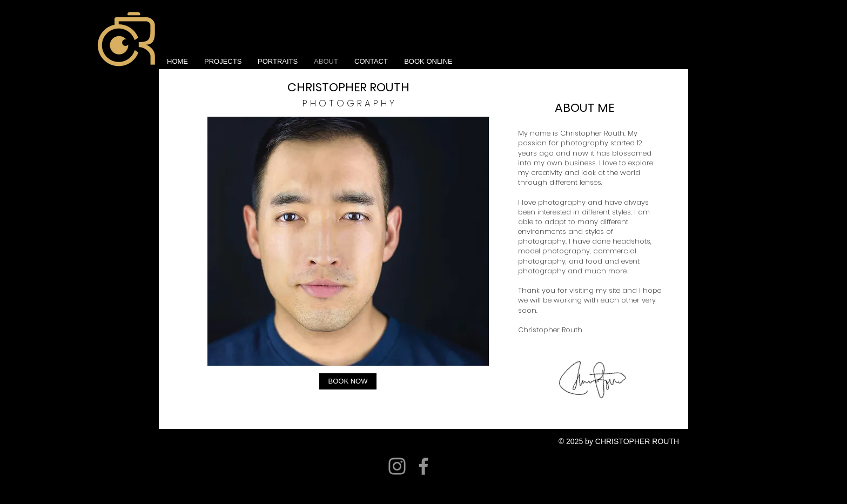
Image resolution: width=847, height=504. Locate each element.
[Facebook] (423, 466)
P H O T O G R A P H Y (348, 103)
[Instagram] (397, 466)
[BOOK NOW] (348, 381)
